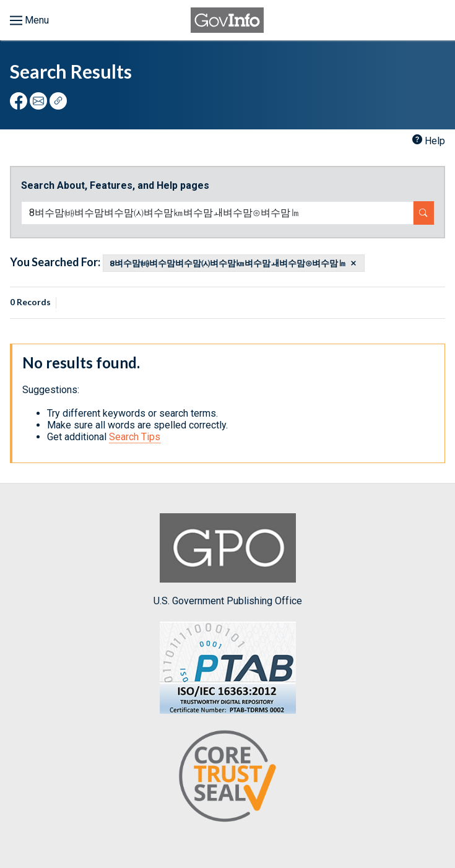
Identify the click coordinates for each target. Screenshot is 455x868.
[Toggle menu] (29, 20)
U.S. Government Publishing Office (228, 560)
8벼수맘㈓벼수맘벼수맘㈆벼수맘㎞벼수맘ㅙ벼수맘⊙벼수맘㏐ (228, 263)
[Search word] (217, 213)
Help (435, 141)
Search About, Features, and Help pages (115, 185)
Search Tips (135, 437)
